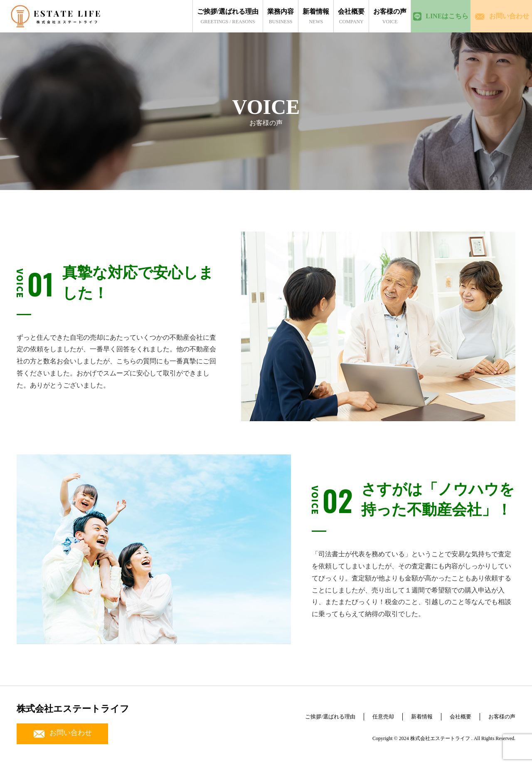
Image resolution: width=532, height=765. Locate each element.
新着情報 (408, 712)
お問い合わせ (62, 734)
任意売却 (365, 712)
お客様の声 (499, 712)
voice (372, 16)
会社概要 (452, 712)
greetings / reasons (209, 16)
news (298, 16)
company (333, 16)
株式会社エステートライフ (73, 709)
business (263, 16)
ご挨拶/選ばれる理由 (303, 712)
